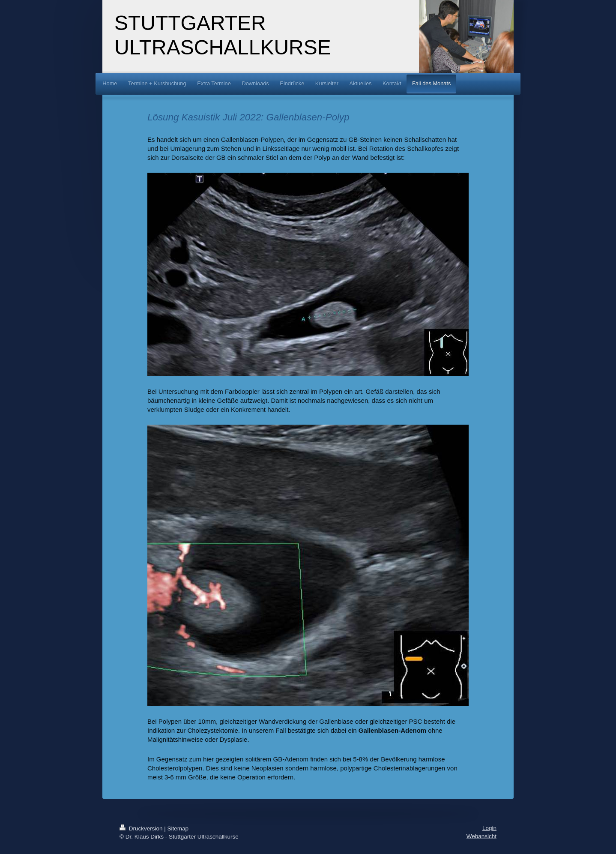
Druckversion (142, 829)
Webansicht (481, 836)
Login (489, 828)
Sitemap (178, 829)
